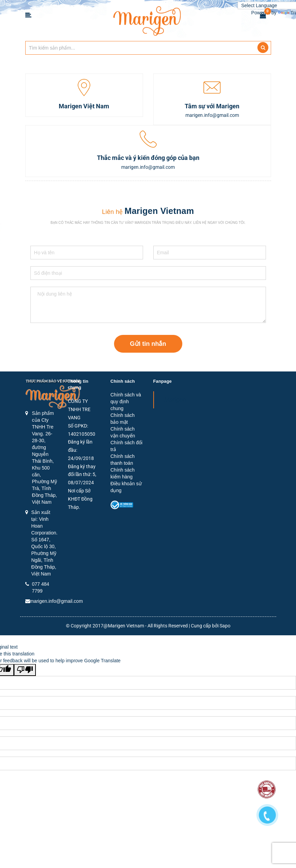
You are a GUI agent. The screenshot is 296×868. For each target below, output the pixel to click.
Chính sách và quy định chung (126, 402)
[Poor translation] (25, 670)
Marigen (175, 400)
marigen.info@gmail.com (57, 601)
